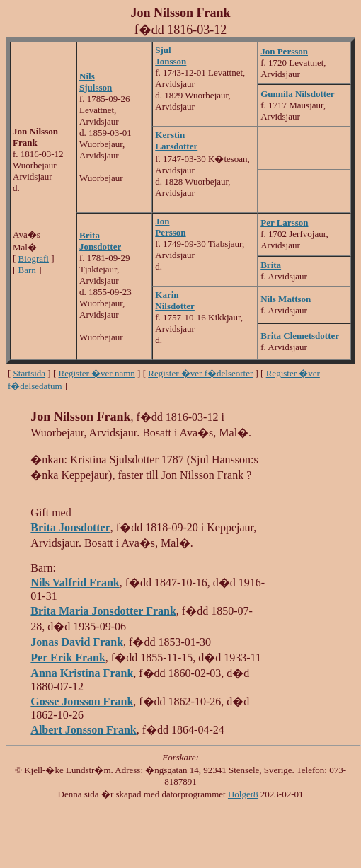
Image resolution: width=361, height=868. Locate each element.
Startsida (30, 373)
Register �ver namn (97, 373)
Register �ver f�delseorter (200, 373)
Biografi (34, 259)
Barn (27, 270)
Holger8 (243, 794)
